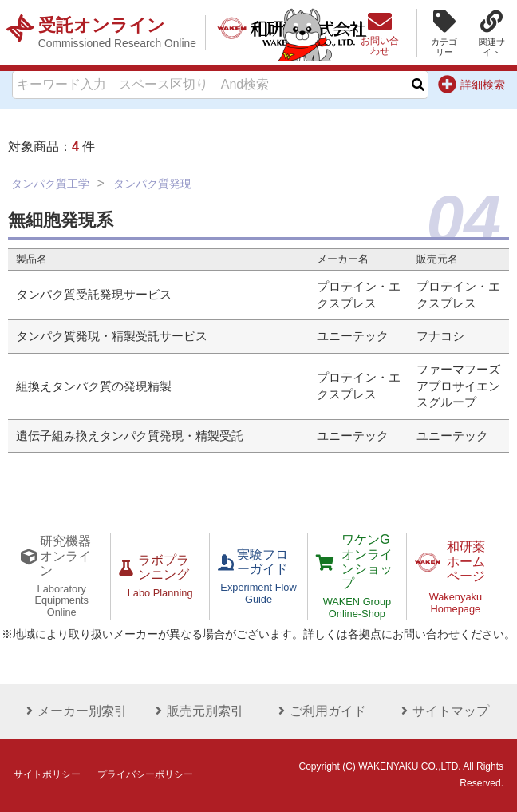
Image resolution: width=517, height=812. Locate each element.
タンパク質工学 (50, 184)
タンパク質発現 (152, 184)
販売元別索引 (197, 711)
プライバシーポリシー (145, 774)
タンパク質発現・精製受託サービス (112, 336)
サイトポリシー (47, 774)
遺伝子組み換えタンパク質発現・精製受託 (130, 436)
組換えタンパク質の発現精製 (94, 386)
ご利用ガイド (320, 711)
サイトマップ (443, 711)
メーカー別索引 (74, 711)
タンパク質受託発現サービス (94, 295)
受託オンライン (117, 33)
